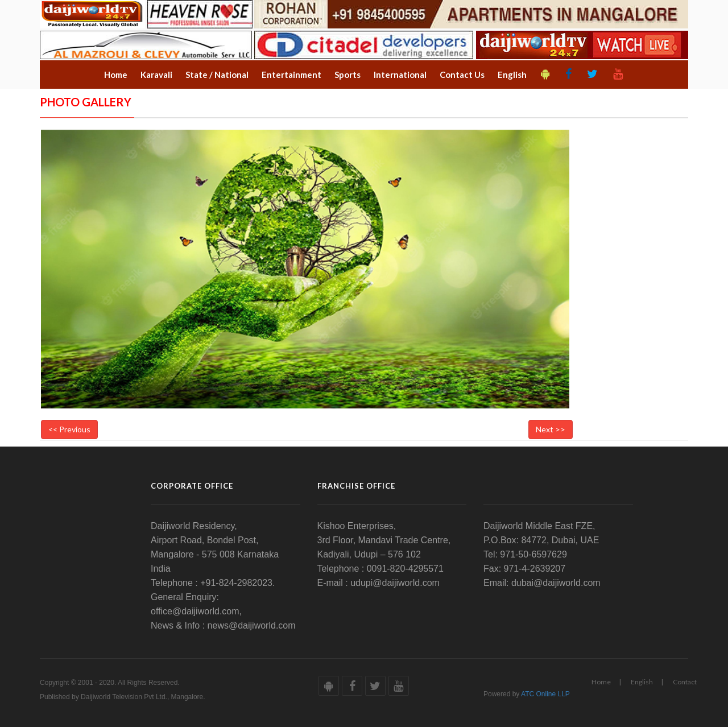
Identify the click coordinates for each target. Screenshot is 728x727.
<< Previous (69, 429)
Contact (685, 682)
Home (601, 682)
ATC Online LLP (545, 694)
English (642, 682)
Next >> (551, 429)
